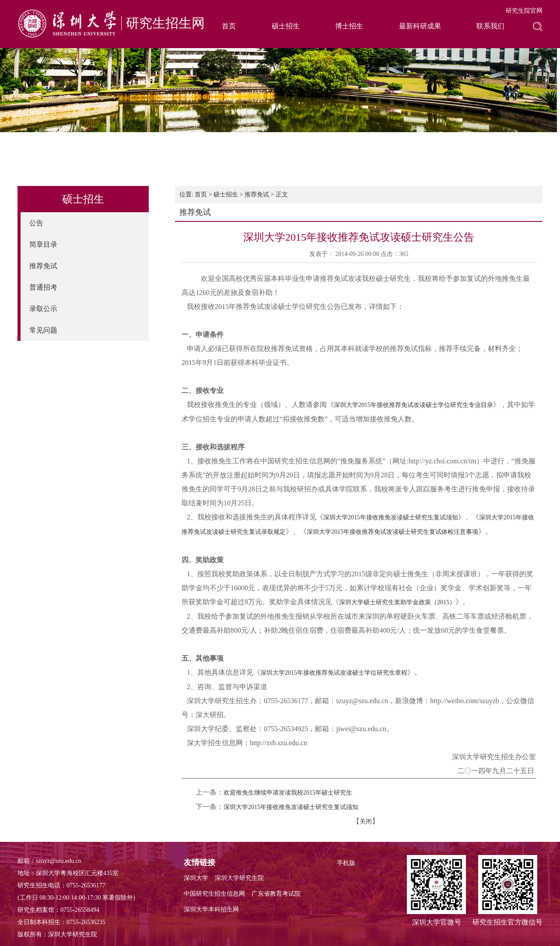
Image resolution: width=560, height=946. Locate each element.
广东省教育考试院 (276, 894)
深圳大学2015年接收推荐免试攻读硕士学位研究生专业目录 (413, 405)
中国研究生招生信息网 (214, 894)
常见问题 (43, 330)
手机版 (346, 863)
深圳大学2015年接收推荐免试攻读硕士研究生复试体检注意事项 (392, 532)
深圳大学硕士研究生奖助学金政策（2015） (397, 602)
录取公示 (43, 309)
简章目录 (43, 244)
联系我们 (490, 26)
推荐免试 (43, 266)
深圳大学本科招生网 (211, 909)
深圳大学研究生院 (239, 878)
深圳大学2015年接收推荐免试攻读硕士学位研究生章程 (334, 673)
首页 (229, 26)
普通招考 (43, 287)
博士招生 (349, 26)
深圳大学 (196, 878)
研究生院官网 (524, 11)
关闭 (366, 822)
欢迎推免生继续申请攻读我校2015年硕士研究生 (288, 793)
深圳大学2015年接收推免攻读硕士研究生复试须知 (391, 517)
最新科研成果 (420, 26)
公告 (36, 223)
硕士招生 (286, 26)
